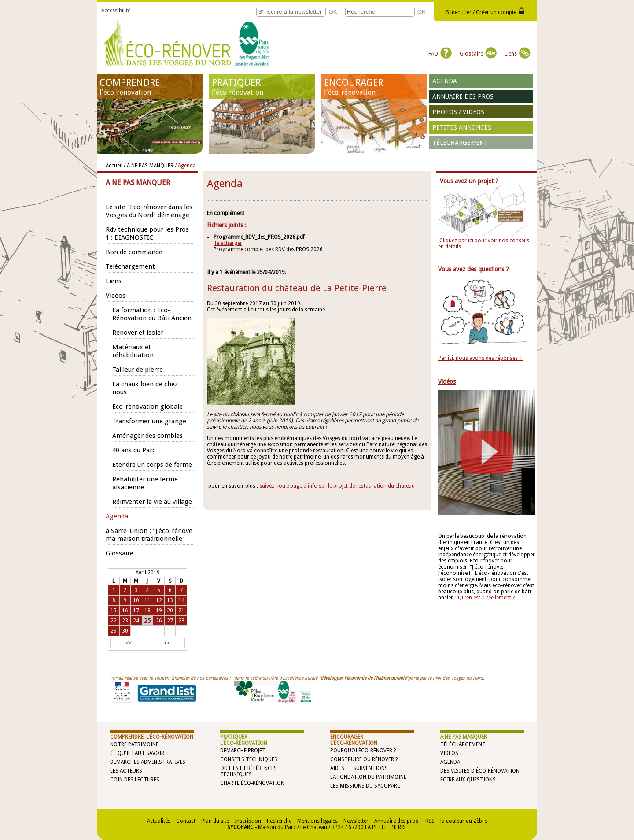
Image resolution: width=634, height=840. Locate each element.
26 (159, 621)
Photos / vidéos (458, 112)
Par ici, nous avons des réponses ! (481, 358)
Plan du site (215, 821)
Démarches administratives (148, 762)
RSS (429, 821)
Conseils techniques (249, 759)
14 (181, 600)
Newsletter (356, 821)
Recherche (279, 821)
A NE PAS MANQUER (464, 737)
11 (147, 600)
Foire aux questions (468, 780)
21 (181, 611)
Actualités (159, 821)
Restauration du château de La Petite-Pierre (297, 288)
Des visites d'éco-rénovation (480, 771)
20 (170, 611)
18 (147, 611)
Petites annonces (462, 127)
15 (114, 611)
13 (170, 600)
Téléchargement (460, 143)
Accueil (114, 166)
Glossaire (478, 54)
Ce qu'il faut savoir (137, 753)
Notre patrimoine (134, 744)
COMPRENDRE (150, 87)
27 (170, 621)
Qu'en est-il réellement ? (486, 598)
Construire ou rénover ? (364, 759)
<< (129, 643)
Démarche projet (243, 751)
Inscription (248, 821)
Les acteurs (126, 771)
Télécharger (228, 243)
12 (159, 600)
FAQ (440, 54)
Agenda (445, 81)
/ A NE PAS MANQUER (149, 166)
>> (166, 643)
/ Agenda (185, 166)
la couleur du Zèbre (464, 821)
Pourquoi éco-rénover (361, 751)
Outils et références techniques (249, 771)
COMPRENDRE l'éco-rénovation (152, 737)
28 (181, 621)
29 (114, 631)
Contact (186, 821)
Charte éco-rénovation (252, 783)
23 (125, 621)
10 (136, 600)
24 (136, 621)
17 (136, 611)
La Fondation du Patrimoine (368, 777)
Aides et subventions (359, 768)
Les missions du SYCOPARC (365, 786)
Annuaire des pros (463, 96)
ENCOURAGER (374, 87)
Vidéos (449, 753)
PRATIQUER (262, 87)
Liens (518, 54)
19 (159, 611)
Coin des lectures (135, 780)
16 (125, 611)
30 (125, 631)
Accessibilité (116, 11)
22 (114, 621)
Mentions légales (317, 821)
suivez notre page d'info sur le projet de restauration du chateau (337, 486)
